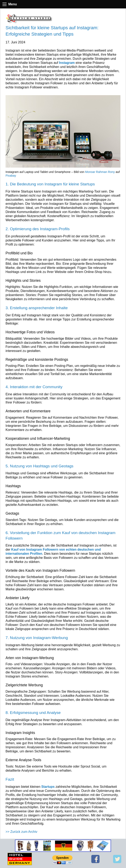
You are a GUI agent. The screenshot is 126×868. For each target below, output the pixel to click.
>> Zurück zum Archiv (21, 832)
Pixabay (11, 176)
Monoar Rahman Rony (100, 172)
